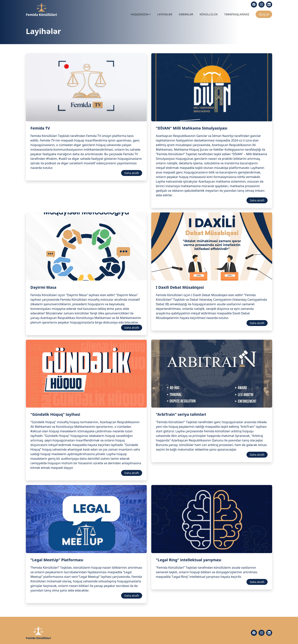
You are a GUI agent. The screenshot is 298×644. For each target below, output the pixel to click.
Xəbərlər (186, 13)
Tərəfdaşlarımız (237, 13)
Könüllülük (209, 13)
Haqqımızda (140, 13)
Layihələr (165, 13)
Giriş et (264, 14)
